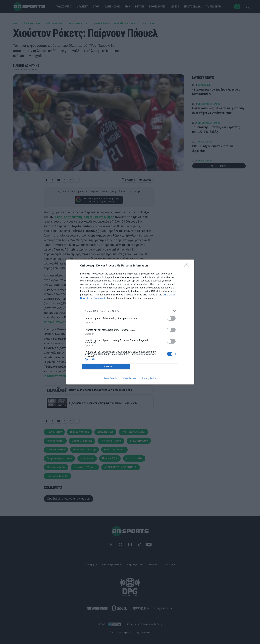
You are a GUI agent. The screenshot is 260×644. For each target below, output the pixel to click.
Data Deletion (111, 378)
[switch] (171, 318)
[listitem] (130, 311)
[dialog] (130, 322)
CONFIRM (106, 367)
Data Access (130, 378)
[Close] (188, 266)
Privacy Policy (149, 378)
